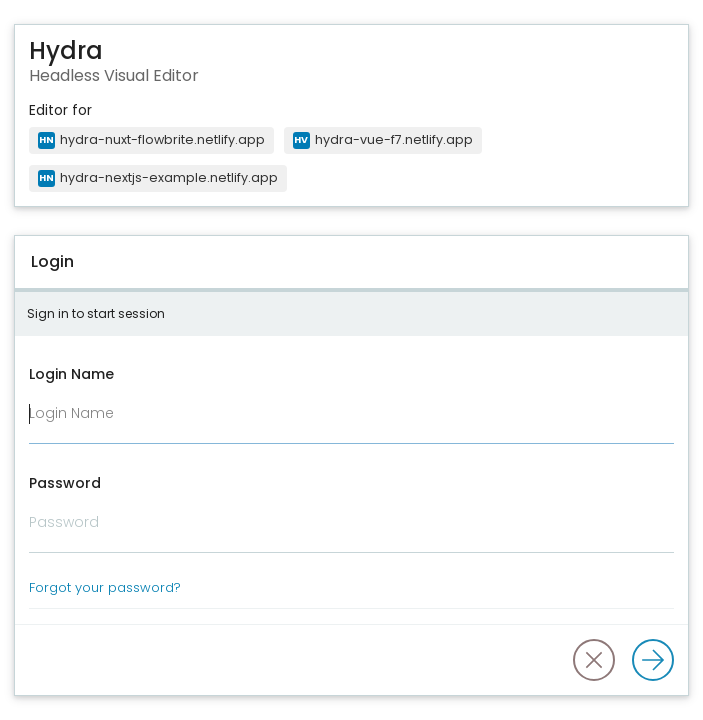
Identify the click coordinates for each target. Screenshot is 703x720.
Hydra (66, 51)
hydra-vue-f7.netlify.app (383, 139)
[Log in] (653, 660)
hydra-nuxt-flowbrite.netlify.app (151, 139)
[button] (594, 660)
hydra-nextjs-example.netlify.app (158, 177)
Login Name (71, 374)
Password (65, 483)
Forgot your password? (105, 587)
